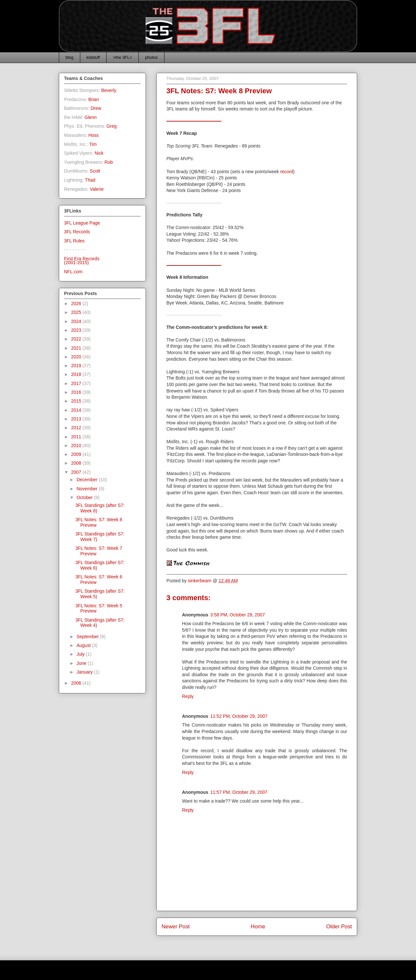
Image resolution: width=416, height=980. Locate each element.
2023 (77, 330)
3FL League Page (82, 223)
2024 (77, 321)
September (88, 637)
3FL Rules (74, 241)
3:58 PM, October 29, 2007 (238, 615)
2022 (77, 339)
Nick (99, 153)
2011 (77, 437)
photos (151, 57)
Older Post (339, 927)
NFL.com (73, 272)
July (81, 654)
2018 (77, 374)
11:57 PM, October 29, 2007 (239, 792)
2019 (77, 366)
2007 (77, 472)
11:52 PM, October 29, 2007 (239, 716)
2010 (77, 445)
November (87, 489)
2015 (77, 401)
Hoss (94, 135)
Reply (188, 696)
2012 (77, 428)
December (87, 480)
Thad (90, 180)
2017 (77, 383)
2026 (77, 303)
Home (258, 927)
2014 (77, 410)
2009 (77, 454)
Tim (93, 144)
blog (70, 57)
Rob (109, 162)
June (82, 663)
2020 (77, 357)
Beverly (109, 90)
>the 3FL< (122, 57)
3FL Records (77, 232)
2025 (77, 312)
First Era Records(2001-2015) (82, 261)
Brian (94, 99)
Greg (112, 126)
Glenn (91, 117)
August (84, 645)
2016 (77, 392)
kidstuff (93, 57)
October (85, 497)
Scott (95, 171)
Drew (96, 108)
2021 (77, 348)
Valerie (97, 189)
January (85, 672)
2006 (77, 683)
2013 (77, 419)
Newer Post (176, 927)
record (287, 172)
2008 (77, 463)
